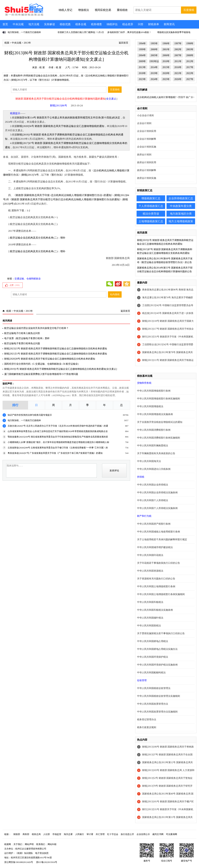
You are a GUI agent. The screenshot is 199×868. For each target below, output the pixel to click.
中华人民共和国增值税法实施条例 (155, 414)
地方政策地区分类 (181, 214)
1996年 (166, 43)
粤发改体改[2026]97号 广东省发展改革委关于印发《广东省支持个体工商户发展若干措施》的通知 (55, 453)
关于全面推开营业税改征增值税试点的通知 (160, 422)
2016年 (178, 67)
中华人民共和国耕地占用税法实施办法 (157, 649)
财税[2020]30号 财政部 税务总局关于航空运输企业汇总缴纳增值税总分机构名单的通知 (50, 359)
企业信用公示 (143, 834)
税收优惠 (65, 24)
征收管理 (142, 680)
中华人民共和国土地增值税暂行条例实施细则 (161, 594)
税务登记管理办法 (147, 720)
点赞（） (15, 285)
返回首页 (123, 43)
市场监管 (57, 834)
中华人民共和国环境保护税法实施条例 (157, 665)
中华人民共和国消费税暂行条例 (154, 430)
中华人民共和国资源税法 (150, 571)
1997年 (178, 43)
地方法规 (34, 24)
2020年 (166, 73)
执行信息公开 (127, 834)
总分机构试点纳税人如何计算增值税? (157, 97)
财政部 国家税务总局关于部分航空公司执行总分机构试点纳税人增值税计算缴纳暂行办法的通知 (65, 199)
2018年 (142, 73)
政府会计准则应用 (147, 162)
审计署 (90, 834)
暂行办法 (57, 175)
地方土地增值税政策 (181, 221)
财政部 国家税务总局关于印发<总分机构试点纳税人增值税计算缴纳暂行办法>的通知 (64, 195)
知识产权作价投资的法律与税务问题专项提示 (30, 415)
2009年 (142, 61)
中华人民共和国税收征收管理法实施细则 (159, 696)
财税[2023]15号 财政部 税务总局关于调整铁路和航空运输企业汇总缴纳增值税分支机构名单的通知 (56, 349)
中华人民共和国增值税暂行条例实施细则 (159, 399)
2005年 (154, 55)
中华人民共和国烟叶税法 (150, 618)
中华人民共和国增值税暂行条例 (154, 391)
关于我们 (18, 844)
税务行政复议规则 (147, 727)
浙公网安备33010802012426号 (19, 862)
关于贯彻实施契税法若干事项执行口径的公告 (161, 633)
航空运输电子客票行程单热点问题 (22, 343)
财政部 (17, 834)
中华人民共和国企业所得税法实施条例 (157, 493)
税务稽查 (96, 24)
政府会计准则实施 (147, 178)
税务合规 (81, 24)
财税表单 (154, 24)
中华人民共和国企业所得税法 (153, 485)
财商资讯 (169, 24)
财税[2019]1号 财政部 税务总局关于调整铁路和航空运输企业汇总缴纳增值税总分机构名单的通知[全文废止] (61, 369)
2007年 (178, 55)
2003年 (190, 49)
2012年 (190, 61)
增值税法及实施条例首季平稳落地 (174, 32)
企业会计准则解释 (147, 139)
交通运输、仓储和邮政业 (28, 279)
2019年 (154, 73)
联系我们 (41, 844)
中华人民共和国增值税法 (150, 406)
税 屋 (42, 67)
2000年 (154, 49)
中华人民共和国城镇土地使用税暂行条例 (159, 532)
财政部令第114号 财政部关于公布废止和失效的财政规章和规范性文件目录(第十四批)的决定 (69, 118)
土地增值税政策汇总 (151, 221)
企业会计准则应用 (147, 131)
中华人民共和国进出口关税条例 (154, 469)
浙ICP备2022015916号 (47, 862)
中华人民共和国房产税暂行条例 (154, 524)
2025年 (166, 79)
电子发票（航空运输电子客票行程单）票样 (27, 338)
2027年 (190, 79)
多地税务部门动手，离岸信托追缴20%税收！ (129, 32)
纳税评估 (112, 24)
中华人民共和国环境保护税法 (153, 657)
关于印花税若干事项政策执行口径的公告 (159, 563)
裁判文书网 (158, 834)
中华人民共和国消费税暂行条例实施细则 (159, 438)
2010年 (166, 61)
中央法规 (18, 24)
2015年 (166, 67)
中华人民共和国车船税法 (150, 602)
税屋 (7, 43)
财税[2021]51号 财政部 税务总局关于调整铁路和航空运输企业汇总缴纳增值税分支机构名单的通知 (56, 354)
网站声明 (29, 844)
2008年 (190, 55)
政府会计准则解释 (147, 170)
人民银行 (80, 834)
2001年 (166, 49)
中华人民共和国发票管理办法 (153, 704)
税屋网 (8, 844)
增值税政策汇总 (151, 198)
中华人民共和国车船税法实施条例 (155, 610)
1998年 (190, 43)
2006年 (166, 55)
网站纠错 (52, 844)
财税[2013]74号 (30, 175)
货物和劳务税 (144, 383)
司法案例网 (172, 834)
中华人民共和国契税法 (149, 626)
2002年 (178, 49)
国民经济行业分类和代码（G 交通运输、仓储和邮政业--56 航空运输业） (42, 364)
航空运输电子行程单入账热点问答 (22, 333)
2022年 (190, 73)
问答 (141, 24)
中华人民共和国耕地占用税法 (153, 641)
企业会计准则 (144, 123)
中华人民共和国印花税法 (150, 555)
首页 (5, 24)
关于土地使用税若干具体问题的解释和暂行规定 (162, 540)
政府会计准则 (144, 155)
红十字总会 (113, 834)
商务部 (26, 834)
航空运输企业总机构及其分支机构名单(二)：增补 (38, 238)
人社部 (47, 834)
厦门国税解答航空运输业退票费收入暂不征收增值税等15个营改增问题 (41, 374)
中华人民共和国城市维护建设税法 (155, 547)
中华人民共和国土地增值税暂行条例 (156, 586)
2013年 (27, 43)
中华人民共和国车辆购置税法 (153, 446)
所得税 (141, 477)
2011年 (178, 61)
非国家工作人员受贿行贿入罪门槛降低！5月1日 (81, 32)
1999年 (142, 49)
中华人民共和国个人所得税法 (153, 500)
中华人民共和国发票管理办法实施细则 (157, 712)
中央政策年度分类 (181, 206)
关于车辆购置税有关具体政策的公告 (156, 453)
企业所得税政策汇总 (181, 198)
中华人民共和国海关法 (149, 461)
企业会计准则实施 (147, 147)
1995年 (154, 43)
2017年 (190, 67)
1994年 (142, 43)
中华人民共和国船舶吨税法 (151, 673)
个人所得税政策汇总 (151, 206)
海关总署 (68, 834)
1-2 (28, 210)
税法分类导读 (151, 214)
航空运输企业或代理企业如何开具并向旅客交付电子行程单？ (36, 328)
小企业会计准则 (145, 115)
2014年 (154, 67)
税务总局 (36, 834)
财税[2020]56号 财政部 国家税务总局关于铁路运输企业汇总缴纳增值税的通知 (61, 126)
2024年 (154, 79)
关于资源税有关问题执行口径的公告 (156, 579)
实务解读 (49, 24)
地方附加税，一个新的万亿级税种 (24, 32)
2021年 (178, 73)
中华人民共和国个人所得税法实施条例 (157, 508)
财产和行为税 (144, 516)
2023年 (142, 79)
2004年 (142, 55)
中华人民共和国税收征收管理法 (154, 688)
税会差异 (128, 24)
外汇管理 (100, 834)
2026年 (178, 79)
